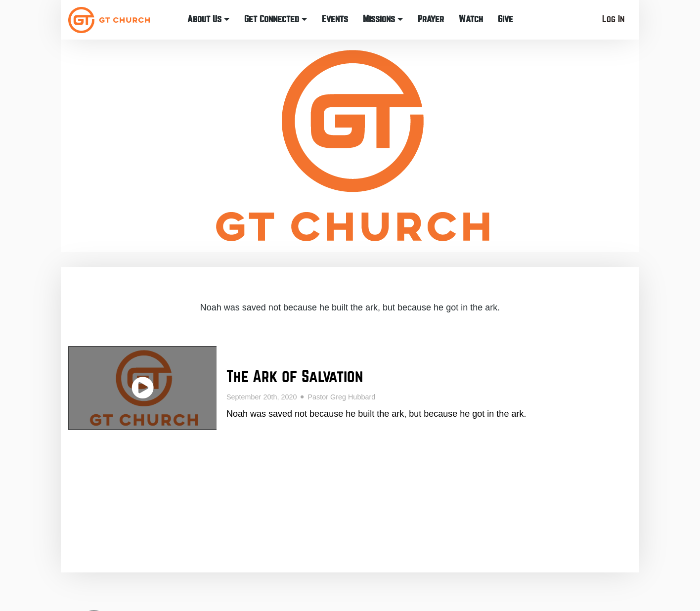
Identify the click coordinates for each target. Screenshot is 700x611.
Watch (471, 19)
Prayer (431, 19)
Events (335, 19)
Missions (383, 19)
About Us (208, 19)
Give (505, 19)
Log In (613, 19)
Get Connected (276, 19)
